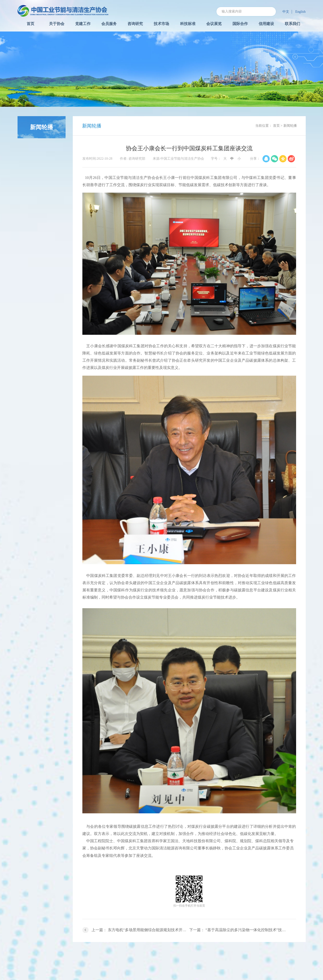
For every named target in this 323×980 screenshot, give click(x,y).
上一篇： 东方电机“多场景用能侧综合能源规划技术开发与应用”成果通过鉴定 (140, 930)
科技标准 (188, 24)
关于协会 (57, 24)
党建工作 (83, 24)
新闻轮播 (290, 126)
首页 (30, 24)
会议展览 (214, 24)
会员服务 (109, 24)
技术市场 (161, 24)
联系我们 (293, 24)
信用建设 (266, 24)
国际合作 (240, 24)
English (301, 12)
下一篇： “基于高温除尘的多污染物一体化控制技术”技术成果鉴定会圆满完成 (243, 930)
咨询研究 (135, 24)
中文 (286, 12)
